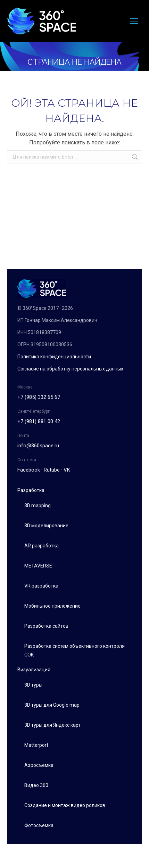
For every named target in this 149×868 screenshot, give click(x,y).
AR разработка (42, 546)
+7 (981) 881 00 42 (39, 421)
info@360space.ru (38, 446)
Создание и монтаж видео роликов (65, 805)
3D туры (33, 685)
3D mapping (38, 505)
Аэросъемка (39, 765)
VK (67, 470)
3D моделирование (46, 526)
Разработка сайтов (46, 626)
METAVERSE (38, 566)
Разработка (31, 490)
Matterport (36, 745)
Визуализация (34, 670)
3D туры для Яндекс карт (52, 725)
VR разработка (41, 586)
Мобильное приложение (52, 606)
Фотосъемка (39, 825)
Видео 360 (36, 785)
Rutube (52, 470)
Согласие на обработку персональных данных (70, 369)
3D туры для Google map (52, 705)
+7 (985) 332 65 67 (39, 397)
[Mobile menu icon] (134, 21)
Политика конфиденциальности (54, 357)
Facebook (29, 470)
